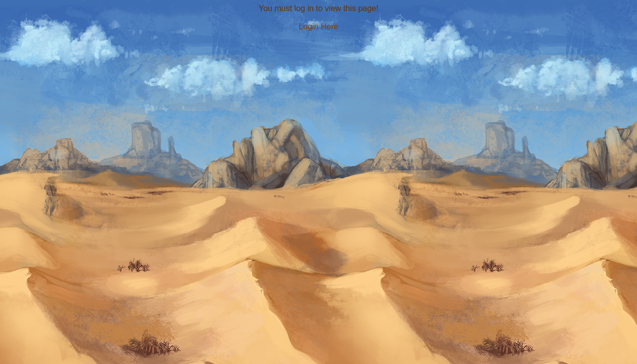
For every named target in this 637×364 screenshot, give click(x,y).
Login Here (318, 27)
